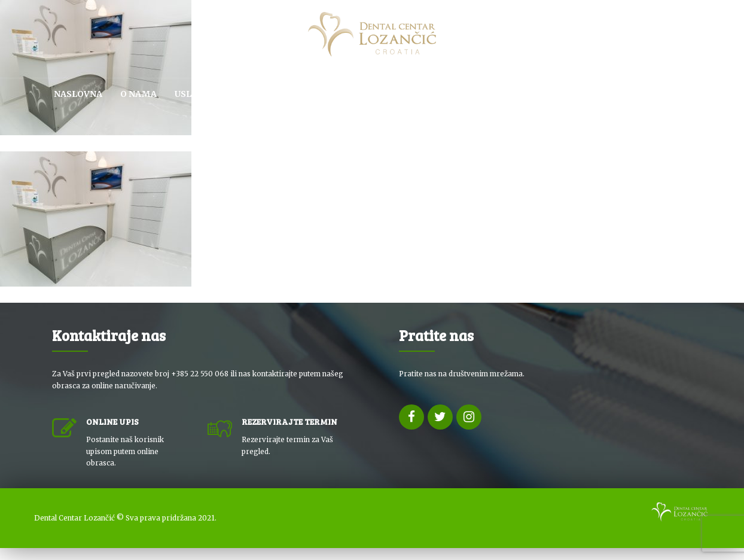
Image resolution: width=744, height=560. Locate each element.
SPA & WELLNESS (426, 94)
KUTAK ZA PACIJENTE (275, 94)
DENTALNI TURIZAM (526, 94)
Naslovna (78, 94)
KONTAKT (669, 94)
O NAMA (138, 94)
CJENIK (355, 94)
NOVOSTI (609, 94)
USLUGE (192, 94)
